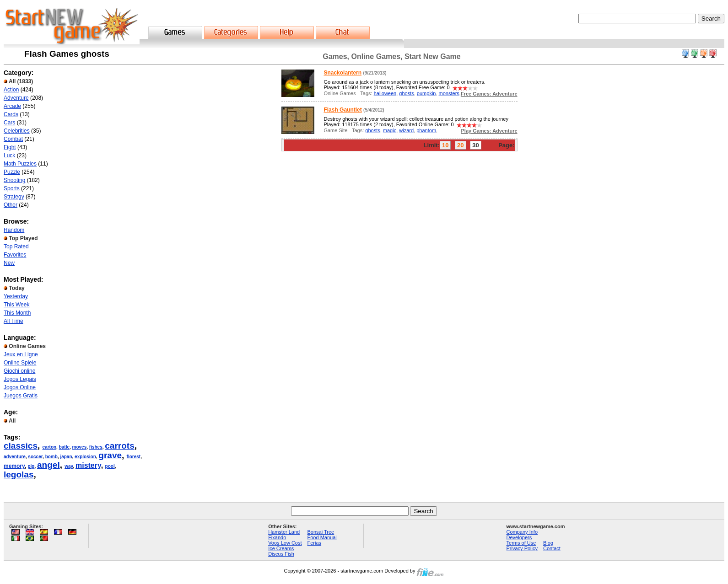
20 (460, 145)
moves (80, 447)
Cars (9, 123)
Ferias (315, 543)
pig (31, 466)
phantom (426, 130)
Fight (10, 147)
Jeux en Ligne (21, 354)
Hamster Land (284, 532)
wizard (406, 130)
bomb (51, 457)
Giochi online (19, 371)
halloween (385, 93)
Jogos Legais (20, 379)
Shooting (14, 180)
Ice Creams (281, 548)
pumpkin (426, 93)
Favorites (15, 255)
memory (14, 466)
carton (50, 447)
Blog (548, 543)
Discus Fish (281, 554)
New (9, 263)
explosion (85, 457)
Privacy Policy (522, 548)
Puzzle (12, 172)
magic (390, 130)
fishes (96, 447)
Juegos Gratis (21, 396)
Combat (13, 139)
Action (11, 90)
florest (134, 457)
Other (11, 205)
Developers (519, 537)
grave (110, 455)
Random (14, 230)
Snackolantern (342, 73)
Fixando (277, 537)
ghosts (406, 93)
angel (49, 465)
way (69, 466)
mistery (88, 465)
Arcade (12, 106)
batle (64, 447)
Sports (12, 188)
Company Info (522, 532)
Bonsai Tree (321, 532)
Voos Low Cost (285, 543)
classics (21, 446)
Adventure (16, 98)
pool (110, 466)
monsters (449, 93)
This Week (16, 305)
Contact (552, 548)
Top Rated (16, 246)
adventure (15, 457)
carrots (119, 446)
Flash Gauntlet (342, 110)
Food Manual (322, 537)
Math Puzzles (20, 164)
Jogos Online (20, 387)
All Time (13, 321)
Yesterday (16, 296)
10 (445, 145)
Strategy (14, 197)
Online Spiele (20, 363)
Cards (11, 114)
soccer (35, 457)
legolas (19, 474)
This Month (17, 313)
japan (66, 457)
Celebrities (17, 131)
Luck (9, 155)
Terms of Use (521, 543)
